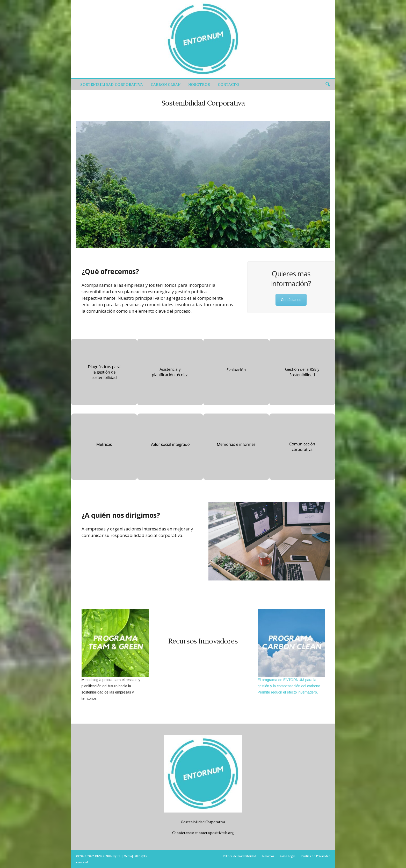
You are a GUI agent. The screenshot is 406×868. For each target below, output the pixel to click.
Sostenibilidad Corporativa (112, 85)
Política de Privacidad (316, 856)
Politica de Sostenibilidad (239, 856)
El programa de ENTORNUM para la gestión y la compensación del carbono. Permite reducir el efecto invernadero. (289, 686)
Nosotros (199, 85)
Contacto (229, 85)
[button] (328, 85)
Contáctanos (291, 300)
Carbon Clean (166, 85)
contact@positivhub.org (214, 833)
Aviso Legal (288, 856)
